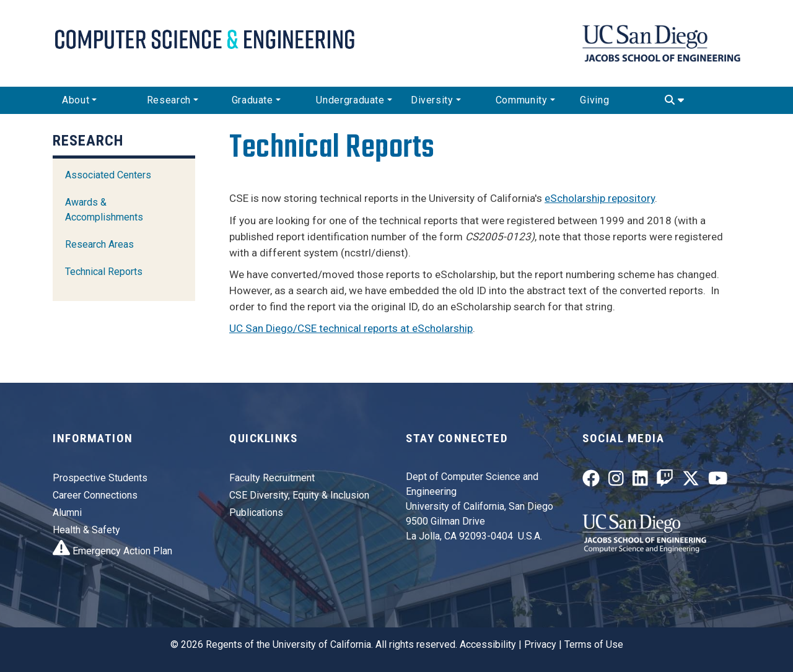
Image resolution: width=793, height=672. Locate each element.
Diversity (432, 100)
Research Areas (99, 244)
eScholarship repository (600, 198)
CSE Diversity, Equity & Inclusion (299, 495)
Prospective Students (100, 478)
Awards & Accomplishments (104, 210)
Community (522, 100)
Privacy (540, 644)
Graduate (252, 100)
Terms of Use (594, 644)
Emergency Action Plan (112, 551)
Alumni (67, 513)
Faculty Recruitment (272, 478)
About (76, 100)
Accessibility (488, 644)
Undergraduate (350, 100)
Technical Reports (104, 272)
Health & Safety (86, 530)
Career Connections (95, 495)
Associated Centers (108, 175)
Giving (594, 100)
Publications (256, 513)
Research (169, 100)
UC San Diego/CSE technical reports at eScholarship (351, 328)
